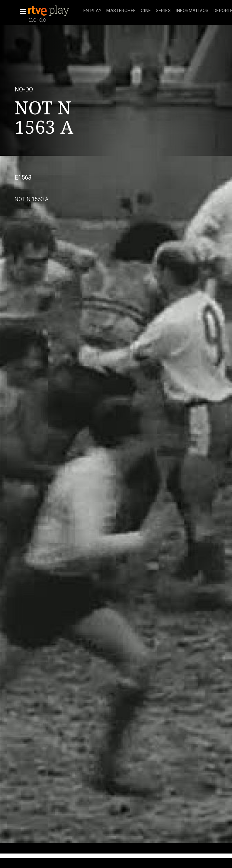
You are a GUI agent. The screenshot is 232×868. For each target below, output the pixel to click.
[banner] (54, 11)
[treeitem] (92, 11)
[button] (21, 11)
